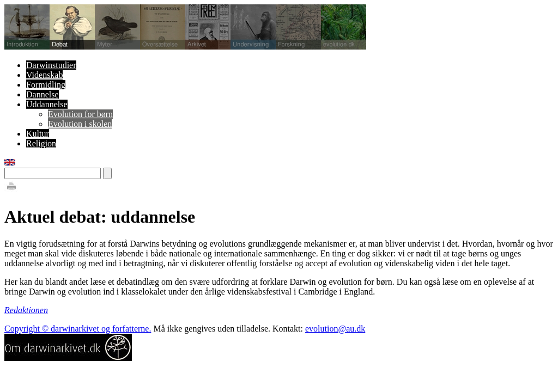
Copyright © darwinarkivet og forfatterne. (78, 329)
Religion (41, 143)
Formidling (46, 85)
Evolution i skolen (80, 124)
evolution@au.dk (335, 329)
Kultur (38, 134)
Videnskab (44, 75)
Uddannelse (47, 104)
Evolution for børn (80, 114)
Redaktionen (26, 310)
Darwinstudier (51, 65)
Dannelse (43, 94)
